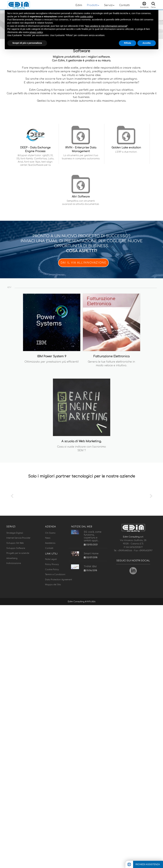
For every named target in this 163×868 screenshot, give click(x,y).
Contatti (124, 5)
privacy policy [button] (36, 32)
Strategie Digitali (15, 533)
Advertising (12, 558)
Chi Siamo (50, 533)
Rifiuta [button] (127, 43)
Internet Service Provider (18, 538)
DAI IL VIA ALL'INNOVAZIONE (83, 263)
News (48, 538)
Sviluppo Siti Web (15, 543)
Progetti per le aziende (18, 553)
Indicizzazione (14, 563)
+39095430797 (145, 551)
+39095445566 (125, 551)
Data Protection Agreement (59, 580)
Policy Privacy (52, 564)
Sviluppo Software (16, 548)
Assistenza (50, 543)
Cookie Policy (52, 570)
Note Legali (51, 559)
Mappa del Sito (53, 585)
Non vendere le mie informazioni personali (106, 26)
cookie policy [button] (86, 17)
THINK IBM (90, 567)
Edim (79, 5)
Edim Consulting (76, 602)
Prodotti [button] (93, 5)
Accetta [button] (147, 43)
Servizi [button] (109, 5)
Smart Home (91, 554)
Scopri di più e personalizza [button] (27, 43)
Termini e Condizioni (55, 574)
